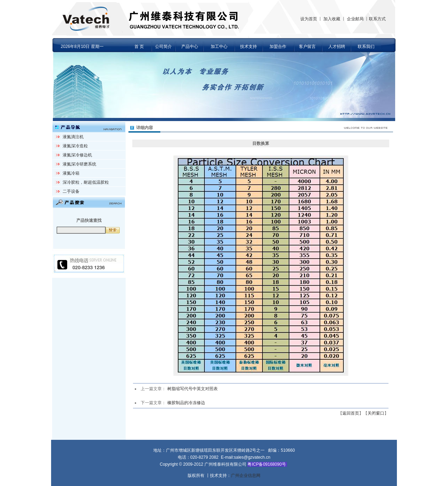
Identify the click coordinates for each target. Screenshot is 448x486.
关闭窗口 (376, 413)
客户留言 (307, 47)
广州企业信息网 (246, 476)
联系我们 (366, 47)
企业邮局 (355, 19)
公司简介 (163, 47)
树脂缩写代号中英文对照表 (192, 389)
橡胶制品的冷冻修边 (186, 403)
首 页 (139, 47)
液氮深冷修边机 (77, 155)
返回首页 (351, 413)
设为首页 (309, 19)
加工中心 (219, 47)
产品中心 (190, 47)
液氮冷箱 (71, 173)
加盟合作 (278, 47)
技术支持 (248, 47)
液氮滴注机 (73, 137)
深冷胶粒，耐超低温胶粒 (86, 182)
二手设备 (71, 191)
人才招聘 (337, 47)
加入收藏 (332, 19)
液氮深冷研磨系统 (79, 164)
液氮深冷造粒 (75, 146)
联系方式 (377, 19)
